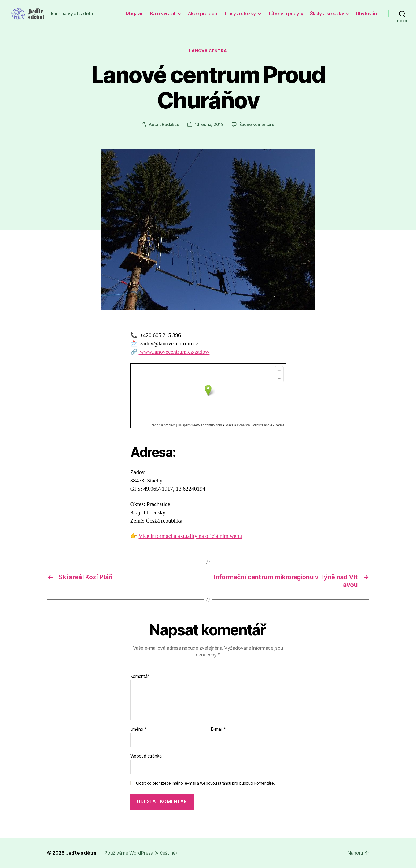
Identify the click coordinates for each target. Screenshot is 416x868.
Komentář (140, 677)
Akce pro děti (203, 14)
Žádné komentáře (257, 124)
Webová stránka (146, 756)
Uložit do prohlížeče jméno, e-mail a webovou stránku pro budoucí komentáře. (205, 783)
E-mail (218, 729)
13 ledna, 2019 (209, 124)
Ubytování (367, 14)
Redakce (170, 124)
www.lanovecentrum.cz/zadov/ (174, 352)
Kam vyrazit (163, 14)
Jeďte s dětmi (82, 853)
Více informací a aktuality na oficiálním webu (190, 536)
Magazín (135, 14)
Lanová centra (208, 51)
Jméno (139, 729)
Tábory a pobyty (286, 14)
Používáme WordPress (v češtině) (141, 853)
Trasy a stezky (240, 14)
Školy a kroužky (327, 14)
